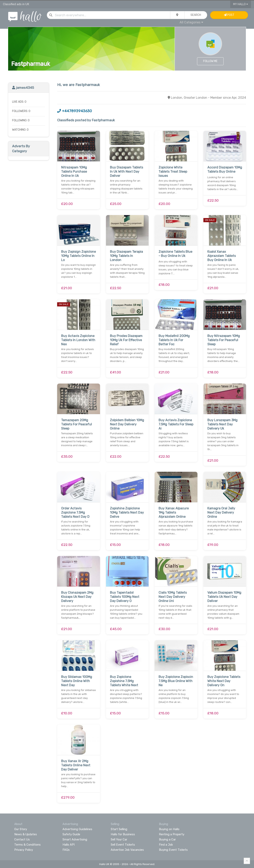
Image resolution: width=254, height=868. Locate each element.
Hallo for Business (123, 834)
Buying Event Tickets (173, 850)
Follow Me (210, 61)
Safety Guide (71, 834)
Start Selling (119, 829)
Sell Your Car (119, 839)
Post (229, 15)
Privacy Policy (24, 850)
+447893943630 (75, 111)
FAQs (66, 850)
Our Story (21, 829)
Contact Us (22, 839)
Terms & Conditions (27, 845)
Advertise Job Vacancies (127, 850)
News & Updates (26, 834)
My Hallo (241, 4)
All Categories (191, 22)
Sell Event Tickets (123, 845)
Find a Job (166, 845)
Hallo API (69, 845)
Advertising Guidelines (77, 829)
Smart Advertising (75, 839)
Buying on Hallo (169, 829)
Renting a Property (172, 834)
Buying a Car (167, 839)
